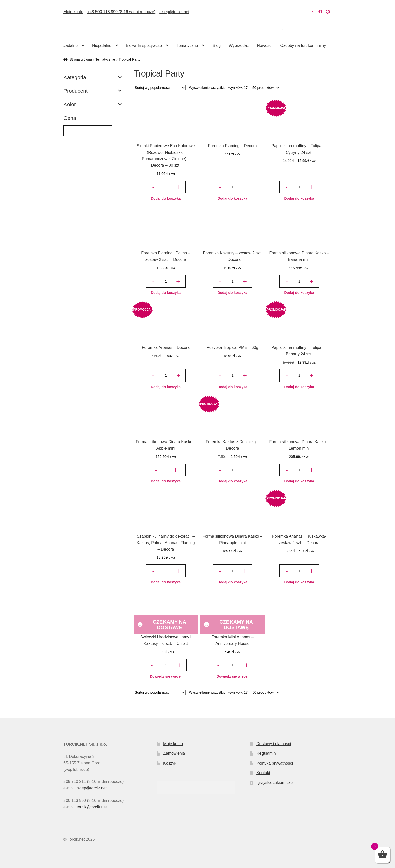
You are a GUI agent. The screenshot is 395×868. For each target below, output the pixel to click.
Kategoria (93, 77)
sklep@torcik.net (174, 12)
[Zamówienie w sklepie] (160, 88)
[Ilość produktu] (166, 187)
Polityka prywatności (275, 763)
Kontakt (263, 773)
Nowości (265, 45)
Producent (93, 91)
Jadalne (71, 45)
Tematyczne (187, 45)
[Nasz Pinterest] (328, 12)
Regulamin (266, 753)
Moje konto (73, 12)
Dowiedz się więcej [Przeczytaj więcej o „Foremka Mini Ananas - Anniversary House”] (233, 676)
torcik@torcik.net (92, 807)
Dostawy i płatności (274, 744)
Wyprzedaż (239, 45)
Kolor (93, 104)
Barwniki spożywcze (144, 45)
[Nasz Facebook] (320, 12)
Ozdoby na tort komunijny (303, 45)
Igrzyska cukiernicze (275, 783)
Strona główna (81, 59)
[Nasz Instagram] (313, 12)
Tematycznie (105, 59)
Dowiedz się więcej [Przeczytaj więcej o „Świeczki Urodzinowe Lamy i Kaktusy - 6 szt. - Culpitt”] (166, 676)
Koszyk (170, 763)
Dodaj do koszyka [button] (166, 198)
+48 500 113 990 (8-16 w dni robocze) (121, 12)
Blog (217, 45)
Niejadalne (102, 45)
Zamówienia (174, 753)
